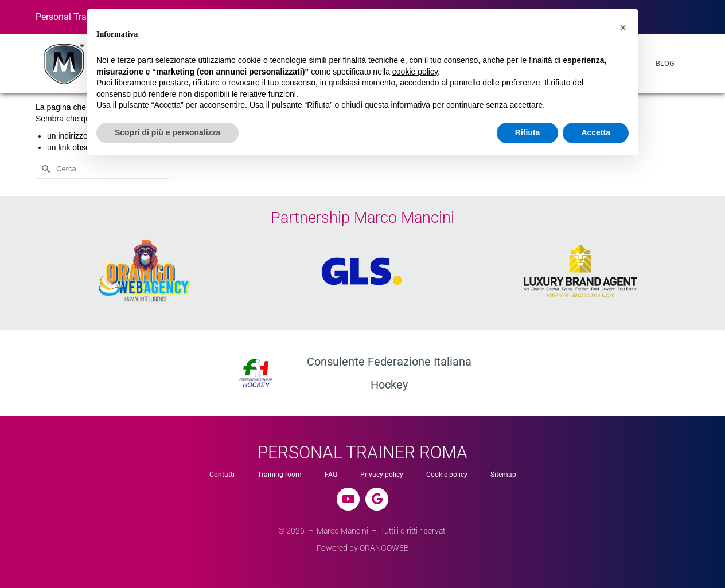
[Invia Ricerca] (44, 169)
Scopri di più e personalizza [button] (167, 132)
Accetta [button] (596, 132)
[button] (623, 28)
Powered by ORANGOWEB (363, 548)
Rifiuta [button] (528, 132)
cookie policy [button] (415, 72)
